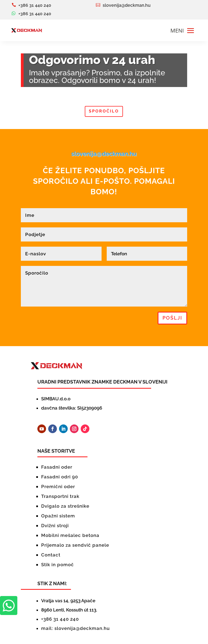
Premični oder (58, 487)
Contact (51, 555)
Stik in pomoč (58, 565)
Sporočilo (104, 111)
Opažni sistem (58, 516)
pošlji (172, 318)
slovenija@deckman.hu (104, 154)
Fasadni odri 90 (60, 477)
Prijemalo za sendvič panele (75, 545)
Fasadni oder (57, 467)
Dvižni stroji (55, 526)
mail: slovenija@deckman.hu (75, 628)
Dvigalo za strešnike (65, 506)
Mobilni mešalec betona (70, 535)
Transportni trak (60, 496)
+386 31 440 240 (60, 619)
